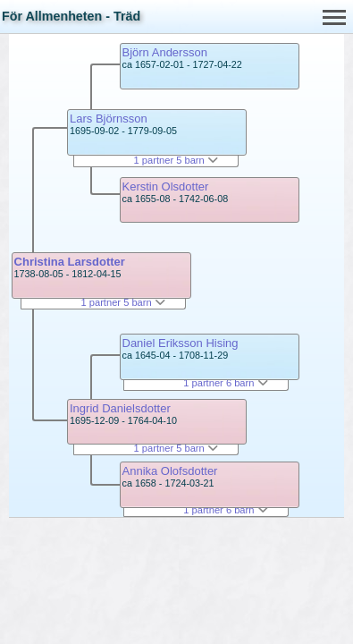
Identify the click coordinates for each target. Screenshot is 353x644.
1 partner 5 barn (123, 302)
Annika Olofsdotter (170, 471)
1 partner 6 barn (225, 383)
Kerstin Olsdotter (166, 186)
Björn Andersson (165, 52)
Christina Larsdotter (70, 262)
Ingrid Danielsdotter (120, 408)
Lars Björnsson (109, 119)
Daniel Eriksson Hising (181, 343)
